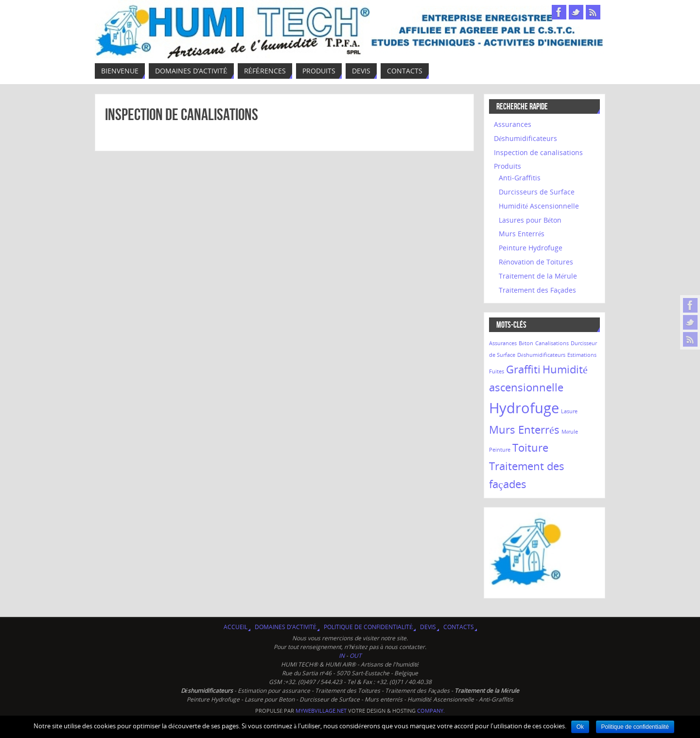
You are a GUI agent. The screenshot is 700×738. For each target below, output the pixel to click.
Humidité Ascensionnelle (539, 206)
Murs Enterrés (522, 234)
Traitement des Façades (537, 290)
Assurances (513, 124)
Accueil (236, 627)
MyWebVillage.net (321, 711)
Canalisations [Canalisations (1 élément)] (552, 343)
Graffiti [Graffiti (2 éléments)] (523, 369)
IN (342, 656)
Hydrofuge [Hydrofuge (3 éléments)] (524, 408)
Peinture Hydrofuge (531, 248)
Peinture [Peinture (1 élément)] (500, 450)
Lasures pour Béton (530, 220)
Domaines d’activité (286, 627)
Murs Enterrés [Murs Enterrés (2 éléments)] (524, 430)
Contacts (459, 627)
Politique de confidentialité (368, 627)
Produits (507, 166)
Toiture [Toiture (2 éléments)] (530, 448)
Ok (580, 727)
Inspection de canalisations (182, 114)
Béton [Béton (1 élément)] (526, 343)
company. (431, 711)
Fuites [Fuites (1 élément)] (497, 371)
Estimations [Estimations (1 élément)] (582, 355)
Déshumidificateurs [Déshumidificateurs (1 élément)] (541, 355)
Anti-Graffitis (520, 178)
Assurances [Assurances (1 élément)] (503, 343)
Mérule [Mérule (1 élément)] (570, 432)
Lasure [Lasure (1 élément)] (569, 411)
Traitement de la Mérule (538, 276)
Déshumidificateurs (525, 138)
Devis (428, 627)
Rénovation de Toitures (536, 262)
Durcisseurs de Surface (537, 192)
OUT (356, 656)
